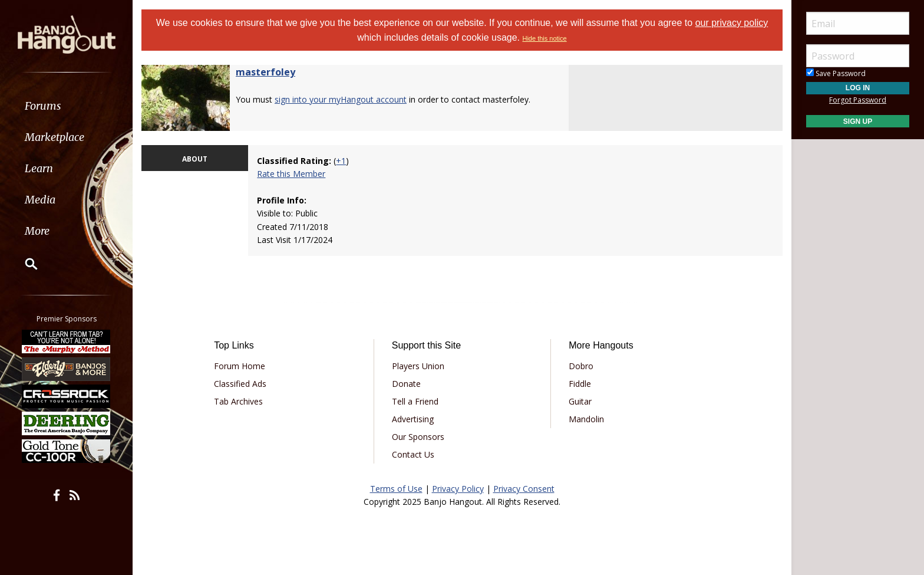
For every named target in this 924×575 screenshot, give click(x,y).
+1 (341, 161)
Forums (43, 106)
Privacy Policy (458, 489)
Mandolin (586, 419)
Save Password (836, 73)
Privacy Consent (524, 489)
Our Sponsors (418, 437)
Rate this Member (291, 174)
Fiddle (580, 384)
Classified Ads (240, 384)
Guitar (580, 401)
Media (40, 200)
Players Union (418, 366)
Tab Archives (238, 401)
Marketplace (55, 137)
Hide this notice (544, 38)
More (37, 231)
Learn (39, 168)
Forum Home (240, 366)
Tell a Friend (415, 401)
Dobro (581, 366)
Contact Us (413, 454)
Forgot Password (858, 100)
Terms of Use (396, 489)
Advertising (413, 419)
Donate (406, 384)
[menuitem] (66, 106)
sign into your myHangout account (341, 99)
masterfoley (265, 72)
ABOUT (195, 159)
